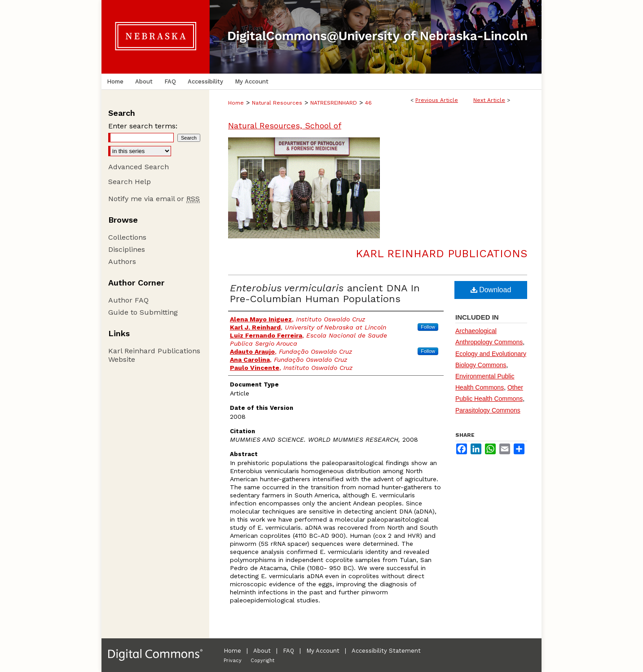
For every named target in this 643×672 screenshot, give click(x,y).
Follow (428, 327)
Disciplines (127, 249)
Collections (127, 237)
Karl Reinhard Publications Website (154, 355)
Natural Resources (277, 103)
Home (236, 103)
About (262, 651)
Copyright (262, 661)
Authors (122, 261)
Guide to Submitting (143, 312)
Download (491, 290)
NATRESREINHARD (334, 103)
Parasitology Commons (488, 410)
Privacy (233, 661)
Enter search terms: (143, 126)
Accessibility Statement (386, 651)
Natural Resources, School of (285, 125)
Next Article (489, 100)
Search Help (130, 182)
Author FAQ (128, 300)
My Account (323, 651)
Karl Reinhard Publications (441, 254)
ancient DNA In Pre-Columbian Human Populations (325, 293)
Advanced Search (139, 167)
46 (368, 103)
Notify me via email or (154, 199)
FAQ (288, 651)
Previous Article (437, 100)
